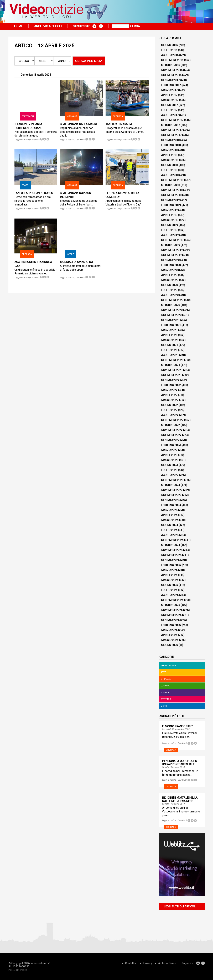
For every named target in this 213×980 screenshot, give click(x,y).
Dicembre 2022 (171, 435)
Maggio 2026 (170, 640)
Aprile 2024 (169, 515)
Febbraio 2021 (171, 325)
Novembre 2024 (172, 550)
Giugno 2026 (170, 645)
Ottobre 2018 (171, 185)
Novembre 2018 (172, 190)
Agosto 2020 (170, 295)
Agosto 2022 (170, 415)
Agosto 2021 (170, 355)
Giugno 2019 (170, 225)
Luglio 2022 (169, 410)
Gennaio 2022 (170, 380)
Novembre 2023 (172, 490)
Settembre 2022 (172, 420)
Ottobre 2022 (171, 425)
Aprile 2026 (169, 635)
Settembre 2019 (172, 240)
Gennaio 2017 (170, 80)
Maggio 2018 (170, 160)
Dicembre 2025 (171, 615)
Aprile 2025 (169, 575)
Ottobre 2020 (171, 305)
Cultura (165, 686)
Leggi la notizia (22, 140)
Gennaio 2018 (170, 140)
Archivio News (167, 963)
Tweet (45, 139)
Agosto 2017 (170, 115)
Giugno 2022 (170, 405)
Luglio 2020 (169, 290)
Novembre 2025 (172, 610)
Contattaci (131, 963)
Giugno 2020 (170, 285)
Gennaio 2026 (170, 620)
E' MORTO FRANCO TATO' (177, 726)
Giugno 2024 (170, 525)
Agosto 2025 (170, 595)
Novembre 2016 (172, 70)
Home (18, 26)
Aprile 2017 (169, 95)
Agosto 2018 (170, 175)
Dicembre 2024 (171, 555)
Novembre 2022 (172, 430)
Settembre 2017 (172, 120)
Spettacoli (28, 116)
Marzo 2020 (169, 270)
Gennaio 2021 (170, 320)
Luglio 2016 (169, 50)
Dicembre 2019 (171, 255)
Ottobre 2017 (171, 125)
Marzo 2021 (169, 330)
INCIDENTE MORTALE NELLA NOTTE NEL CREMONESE (180, 799)
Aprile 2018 (169, 155)
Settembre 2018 (172, 180)
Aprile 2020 (169, 275)
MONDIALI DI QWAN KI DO (76, 262)
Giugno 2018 (170, 165)
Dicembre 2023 (171, 495)
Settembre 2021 (172, 360)
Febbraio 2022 (171, 385)
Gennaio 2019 (170, 200)
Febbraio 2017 (171, 85)
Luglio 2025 (169, 590)
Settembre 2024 (172, 540)
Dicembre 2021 (171, 375)
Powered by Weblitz (18, 970)
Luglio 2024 (169, 530)
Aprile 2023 (169, 455)
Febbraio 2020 (171, 265)
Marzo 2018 (169, 150)
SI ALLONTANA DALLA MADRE (79, 124)
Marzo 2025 (169, 570)
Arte (163, 672)
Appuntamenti (168, 666)
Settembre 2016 (172, 60)
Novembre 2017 (172, 130)
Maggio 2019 (170, 220)
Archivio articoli (48, 26)
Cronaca (72, 116)
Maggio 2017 (170, 100)
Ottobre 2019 (171, 245)
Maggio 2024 (170, 520)
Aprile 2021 (169, 335)
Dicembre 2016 (171, 75)
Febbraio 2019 (171, 205)
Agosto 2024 (170, 535)
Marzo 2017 (169, 90)
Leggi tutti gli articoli (180, 906)
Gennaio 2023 (170, 440)
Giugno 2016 (170, 45)
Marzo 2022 (169, 390)
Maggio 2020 (170, 280)
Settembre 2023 (172, 480)
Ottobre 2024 (171, 545)
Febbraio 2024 (171, 505)
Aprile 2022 (169, 395)
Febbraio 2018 (171, 145)
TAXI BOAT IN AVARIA (119, 124)
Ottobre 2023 (171, 485)
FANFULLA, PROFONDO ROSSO (34, 193)
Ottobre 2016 (171, 65)
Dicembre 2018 (171, 195)
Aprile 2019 (169, 215)
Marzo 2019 (169, 210)
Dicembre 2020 (171, 315)
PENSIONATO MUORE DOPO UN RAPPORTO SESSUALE (180, 763)
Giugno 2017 (170, 105)
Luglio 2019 (169, 230)
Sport (25, 185)
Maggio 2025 (170, 580)
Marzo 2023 (169, 450)
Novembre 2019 (172, 250)
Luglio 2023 (169, 470)
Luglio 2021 (169, 350)
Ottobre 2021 (171, 365)
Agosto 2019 (170, 235)
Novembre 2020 (172, 310)
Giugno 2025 (170, 585)
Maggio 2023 (170, 460)
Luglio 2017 (169, 110)
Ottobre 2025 (171, 605)
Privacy (148, 963)
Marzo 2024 (169, 510)
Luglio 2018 (169, 170)
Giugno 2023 (170, 465)
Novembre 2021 (172, 370)
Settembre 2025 (172, 600)
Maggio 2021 (170, 340)
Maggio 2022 (170, 400)
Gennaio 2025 (170, 560)
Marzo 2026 (169, 630)
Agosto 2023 (170, 475)
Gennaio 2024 (170, 500)
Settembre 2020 (172, 300)
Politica (165, 692)
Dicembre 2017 (171, 135)
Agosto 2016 (170, 55)
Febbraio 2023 (171, 445)
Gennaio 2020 (170, 260)
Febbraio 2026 (171, 625)
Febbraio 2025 (171, 565)
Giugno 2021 (170, 345)
